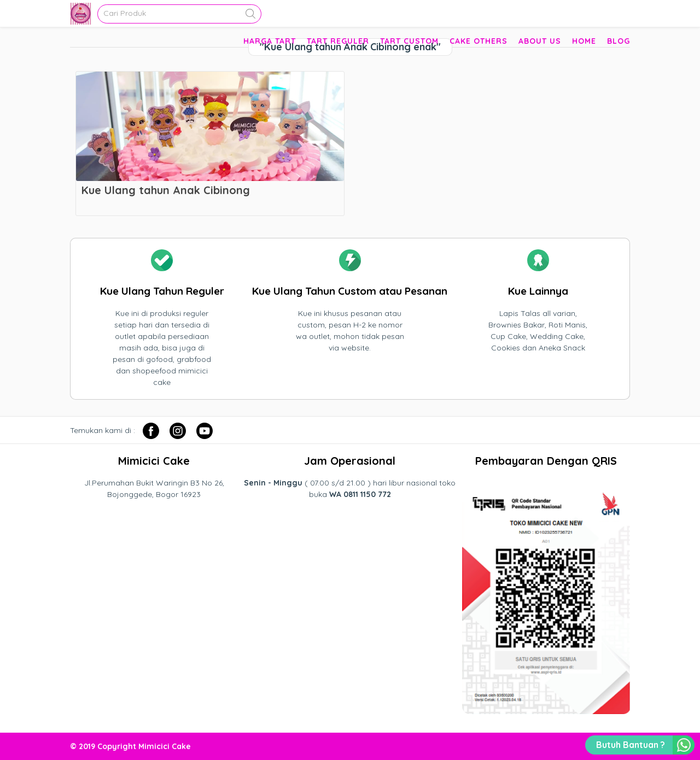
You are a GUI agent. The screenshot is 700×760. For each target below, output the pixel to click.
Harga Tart (270, 41)
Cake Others (479, 41)
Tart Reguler (338, 41)
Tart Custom (409, 41)
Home (584, 41)
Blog (619, 41)
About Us (540, 41)
